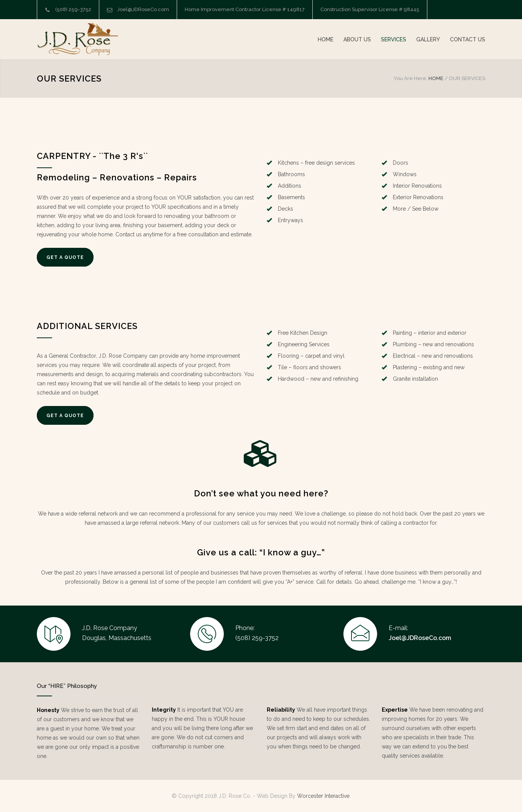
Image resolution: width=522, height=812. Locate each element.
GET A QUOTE (65, 257)
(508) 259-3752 (73, 9)
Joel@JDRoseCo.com (143, 9)
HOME (326, 39)
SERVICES (394, 39)
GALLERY (428, 39)
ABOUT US (357, 39)
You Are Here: (410, 78)
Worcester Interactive (323, 796)
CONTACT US (468, 39)
